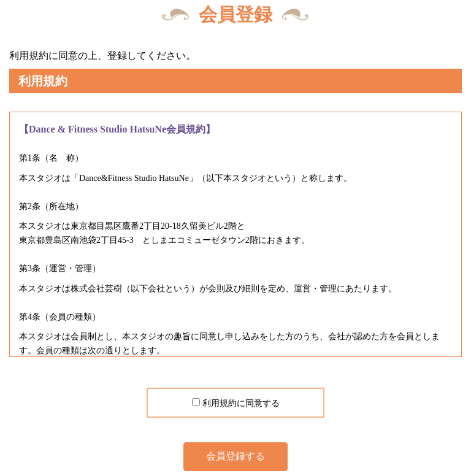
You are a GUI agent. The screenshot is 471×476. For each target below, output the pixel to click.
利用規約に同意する (241, 403)
